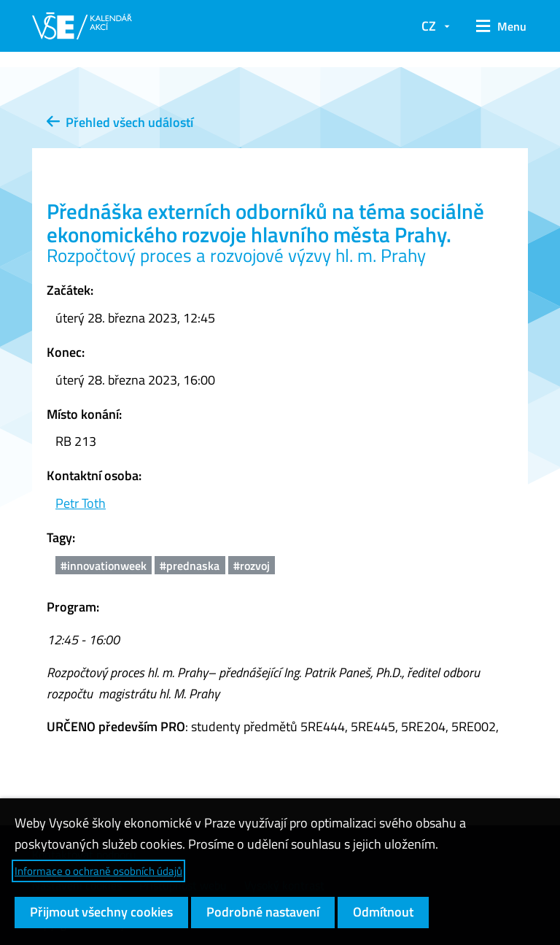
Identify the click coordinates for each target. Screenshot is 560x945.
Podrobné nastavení (263, 912)
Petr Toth (81, 503)
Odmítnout (383, 912)
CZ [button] (429, 26)
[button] (496, 26)
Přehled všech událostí (120, 122)
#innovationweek (104, 566)
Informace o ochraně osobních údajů (98, 871)
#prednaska (190, 566)
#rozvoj (252, 566)
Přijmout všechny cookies (101, 912)
